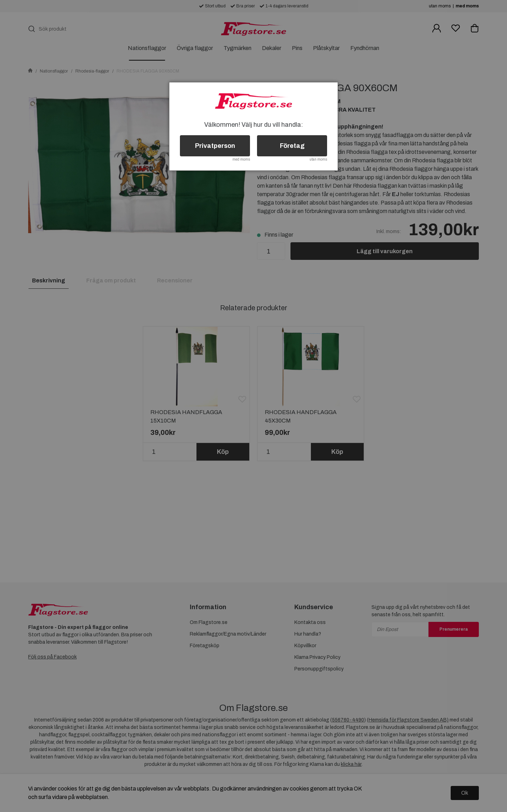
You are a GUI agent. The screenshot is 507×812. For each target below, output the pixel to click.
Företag (292, 146)
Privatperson (215, 146)
